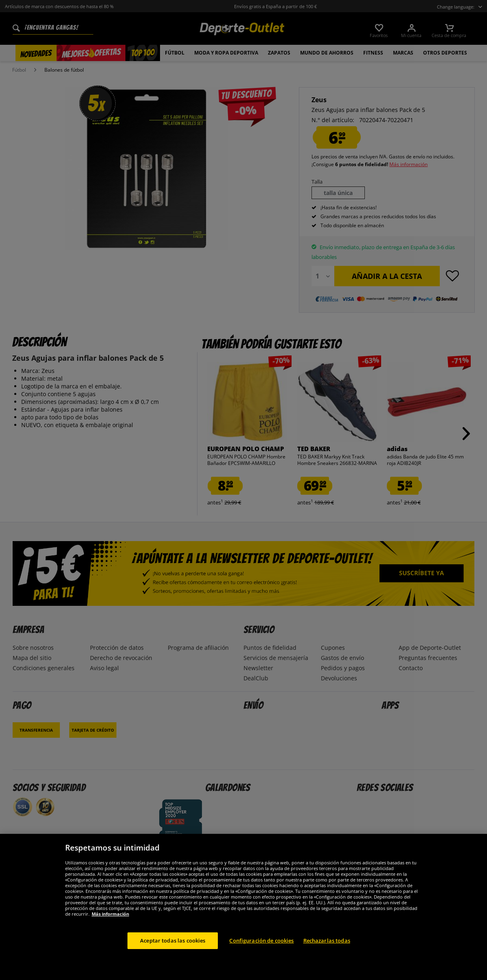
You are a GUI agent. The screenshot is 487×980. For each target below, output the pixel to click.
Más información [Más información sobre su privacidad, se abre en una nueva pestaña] (110, 922)
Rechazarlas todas (327, 948)
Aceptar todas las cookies (173, 948)
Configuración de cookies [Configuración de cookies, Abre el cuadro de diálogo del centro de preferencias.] (261, 948)
